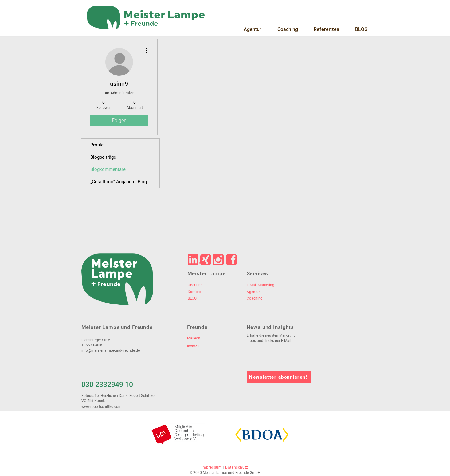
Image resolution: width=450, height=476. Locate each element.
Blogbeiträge (103, 157)
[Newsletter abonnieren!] (279, 377)
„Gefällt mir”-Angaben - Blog (119, 182)
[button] (252, 29)
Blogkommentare (108, 169)
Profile (97, 145)
